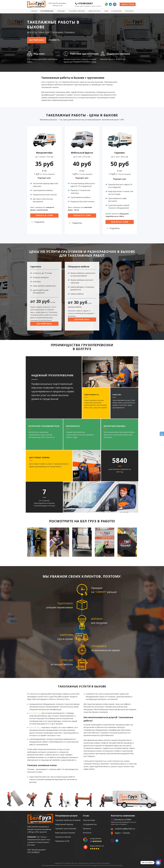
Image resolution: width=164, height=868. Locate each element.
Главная (34, 11)
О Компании (117, 11)
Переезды (62, 11)
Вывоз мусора (95, 11)
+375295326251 (84, 3)
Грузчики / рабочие (77, 11)
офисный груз (35, 727)
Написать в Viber (121, 819)
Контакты (129, 11)
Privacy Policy (101, 865)
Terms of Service (113, 865)
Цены (106, 11)
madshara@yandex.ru (125, 829)
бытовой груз (35, 713)
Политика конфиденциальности (52, 865)
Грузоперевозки (47, 11)
